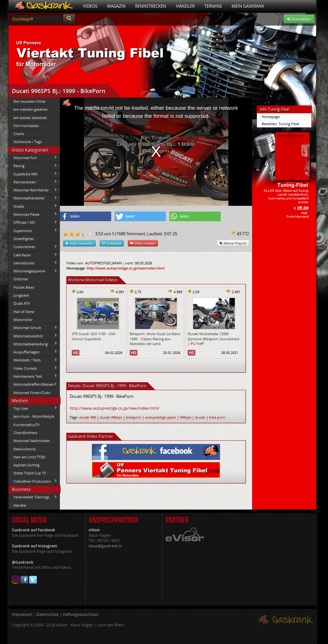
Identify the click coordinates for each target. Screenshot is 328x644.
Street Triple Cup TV (30, 473)
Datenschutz (47, 614)
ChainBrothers (25, 433)
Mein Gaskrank (248, 6)
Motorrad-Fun (33, 157)
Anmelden (299, 19)
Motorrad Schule (33, 328)
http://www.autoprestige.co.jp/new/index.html (126, 268)
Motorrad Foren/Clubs (32, 393)
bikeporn (134, 417)
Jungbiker (21, 295)
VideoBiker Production (33, 481)
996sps (186, 417)
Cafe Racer (33, 255)
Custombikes (33, 247)
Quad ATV (22, 303)
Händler (185, 6)
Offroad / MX (33, 222)
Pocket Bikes (24, 287)
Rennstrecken (151, 6)
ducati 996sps (111, 417)
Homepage (271, 117)
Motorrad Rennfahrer (33, 190)
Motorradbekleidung (33, 344)
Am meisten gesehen (31, 109)
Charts (19, 134)
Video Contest (33, 368)
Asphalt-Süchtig (26, 465)
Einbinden (112, 243)
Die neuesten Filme (29, 101)
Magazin (116, 6)
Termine (213, 6)
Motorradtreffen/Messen (33, 384)
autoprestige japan (161, 417)
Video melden (143, 243)
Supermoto (33, 230)
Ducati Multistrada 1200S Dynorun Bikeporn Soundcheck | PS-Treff (214, 339)
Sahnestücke (33, 263)
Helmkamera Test (33, 376)
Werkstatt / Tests (33, 360)
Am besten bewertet (30, 118)
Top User (33, 408)
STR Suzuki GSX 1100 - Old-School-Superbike (94, 336)
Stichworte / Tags (28, 142)
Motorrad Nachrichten (32, 441)
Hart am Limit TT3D (29, 457)
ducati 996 (88, 417)
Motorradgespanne (33, 271)
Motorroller (23, 320)
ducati (200, 417)
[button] (86, 216)
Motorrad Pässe (33, 214)
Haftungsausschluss (81, 614)
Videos (90, 6)
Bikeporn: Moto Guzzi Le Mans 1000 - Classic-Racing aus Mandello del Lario (155, 339)
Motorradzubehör (33, 336)
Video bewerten (79, 243)
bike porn (217, 417)
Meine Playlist (233, 243)
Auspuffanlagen (33, 352)
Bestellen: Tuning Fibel (280, 124)
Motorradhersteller (33, 198)
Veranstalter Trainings (33, 497)
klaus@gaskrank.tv (105, 546)
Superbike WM (33, 174)
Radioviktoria (25, 449)
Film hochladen (26, 126)
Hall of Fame (24, 312)
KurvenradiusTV (27, 425)
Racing (33, 166)
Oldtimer (21, 279)
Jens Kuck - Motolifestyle (34, 416)
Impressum (22, 614)
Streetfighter (24, 239)
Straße (33, 206)
